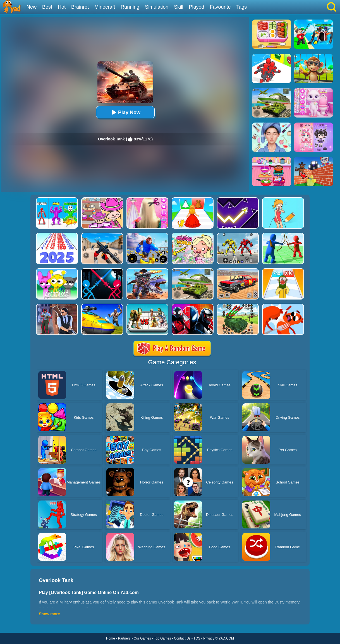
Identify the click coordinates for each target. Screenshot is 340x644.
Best (47, 7)
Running (130, 7)
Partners (124, 638)
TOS (197, 638)
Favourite (220, 7)
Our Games (142, 638)
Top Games (162, 638)
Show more (49, 614)
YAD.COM (226, 638)
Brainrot (80, 7)
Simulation (157, 7)
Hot (62, 7)
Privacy (209, 638)
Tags (241, 7)
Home (111, 638)
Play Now (125, 112)
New (32, 7)
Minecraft (105, 7)
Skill (179, 7)
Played (196, 7)
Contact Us (182, 638)
